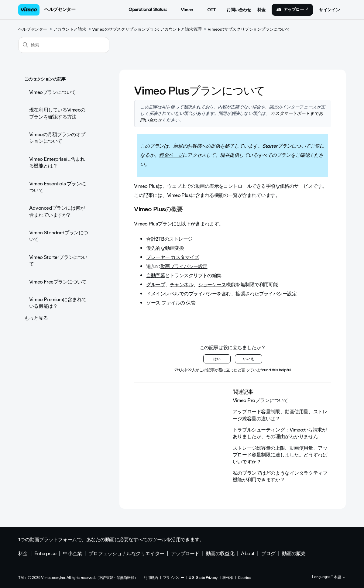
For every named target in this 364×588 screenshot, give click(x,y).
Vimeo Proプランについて (261, 400)
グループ (156, 285)
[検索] (64, 45)
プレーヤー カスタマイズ (173, 257)
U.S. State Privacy (203, 578)
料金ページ (171, 155)
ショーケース (212, 285)
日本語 (338, 577)
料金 (261, 10)
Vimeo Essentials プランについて (57, 187)
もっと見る (36, 318)
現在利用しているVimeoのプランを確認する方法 (57, 113)
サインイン (329, 10)
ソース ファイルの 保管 (171, 303)
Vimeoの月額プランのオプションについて (57, 138)
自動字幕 (156, 275)
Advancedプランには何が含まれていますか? (57, 211)
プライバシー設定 (278, 294)
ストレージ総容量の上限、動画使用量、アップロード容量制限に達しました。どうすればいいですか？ (280, 455)
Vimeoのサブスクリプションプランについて (249, 29)
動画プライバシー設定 (184, 266)
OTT (208, 10)
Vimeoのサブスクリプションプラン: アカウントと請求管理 (147, 29)
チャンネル (182, 285)
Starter (270, 146)
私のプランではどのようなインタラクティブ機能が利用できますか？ (280, 476)
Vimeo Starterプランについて (58, 261)
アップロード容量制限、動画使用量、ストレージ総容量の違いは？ (280, 415)
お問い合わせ (239, 10)
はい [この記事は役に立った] (217, 359)
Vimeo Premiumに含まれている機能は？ (58, 303)
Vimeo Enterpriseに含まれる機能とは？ (57, 162)
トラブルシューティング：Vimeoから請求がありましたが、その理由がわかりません (280, 433)
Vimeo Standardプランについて (59, 236)
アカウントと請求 (70, 29)
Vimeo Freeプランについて (58, 282)
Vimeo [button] (184, 10)
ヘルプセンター (60, 9)
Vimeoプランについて (53, 92)
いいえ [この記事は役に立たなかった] (249, 359)
